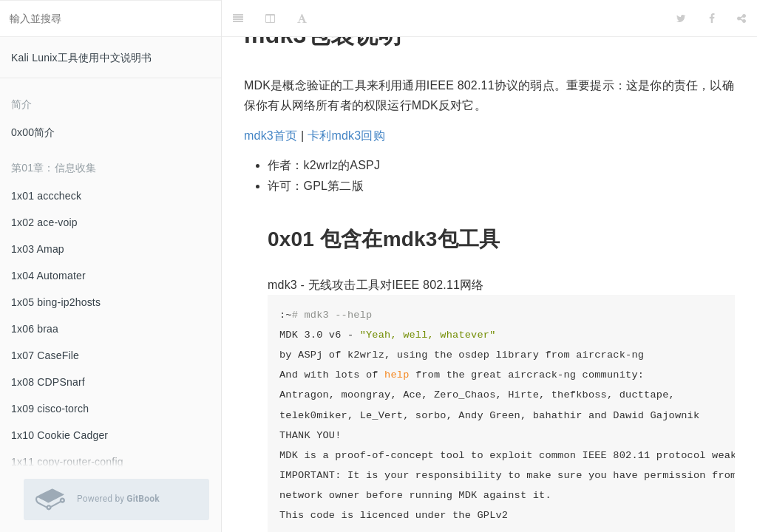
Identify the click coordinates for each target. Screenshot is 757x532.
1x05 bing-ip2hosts (56, 302)
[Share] (741, 18)
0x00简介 (33, 132)
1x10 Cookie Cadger (60, 435)
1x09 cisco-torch (50, 409)
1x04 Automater (48, 276)
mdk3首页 (271, 136)
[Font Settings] (302, 18)
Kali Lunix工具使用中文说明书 (82, 58)
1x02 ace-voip (44, 222)
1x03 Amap (38, 249)
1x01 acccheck (46, 196)
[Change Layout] (270, 18)
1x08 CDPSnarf (48, 382)
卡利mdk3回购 (346, 136)
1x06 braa (35, 329)
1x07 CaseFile (45, 355)
